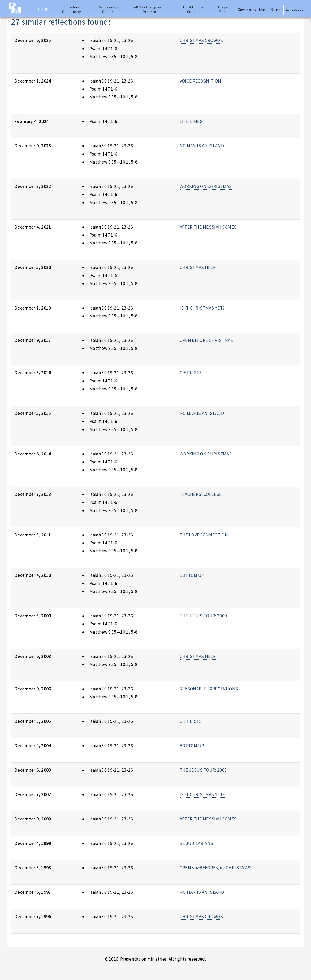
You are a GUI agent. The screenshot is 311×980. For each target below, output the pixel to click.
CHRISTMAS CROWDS (201, 40)
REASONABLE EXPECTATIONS (209, 689)
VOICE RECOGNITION (200, 81)
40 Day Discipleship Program (150, 10)
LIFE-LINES (191, 121)
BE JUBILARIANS (196, 843)
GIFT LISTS (191, 373)
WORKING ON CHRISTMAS (206, 186)
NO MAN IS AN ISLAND (202, 146)
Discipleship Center (108, 10)
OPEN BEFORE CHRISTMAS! (207, 340)
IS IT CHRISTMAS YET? (202, 308)
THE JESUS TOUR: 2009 (203, 616)
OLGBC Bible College (193, 10)
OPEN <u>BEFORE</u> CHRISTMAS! (216, 868)
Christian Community (72, 10)
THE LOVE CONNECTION (204, 535)
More (263, 10)
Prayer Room (224, 10)
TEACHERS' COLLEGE (201, 494)
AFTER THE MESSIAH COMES (208, 227)
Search (277, 10)
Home (43, 10)
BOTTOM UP (192, 575)
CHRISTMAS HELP (198, 267)
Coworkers (247, 10)
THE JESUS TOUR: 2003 (203, 770)
